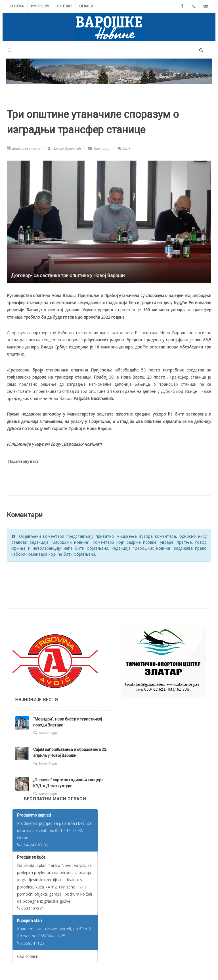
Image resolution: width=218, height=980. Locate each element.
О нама (17, 6)
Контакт (64, 6)
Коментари (48, 733)
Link (124, 149)
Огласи (86, 6)
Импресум (40, 6)
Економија (102, 149)
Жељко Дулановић (64, 149)
